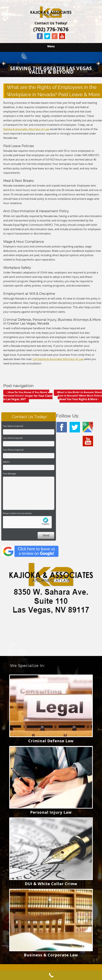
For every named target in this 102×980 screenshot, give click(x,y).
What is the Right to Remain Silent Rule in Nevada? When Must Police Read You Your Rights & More (80, 396)
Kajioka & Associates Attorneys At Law (26, 129)
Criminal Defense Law (51, 741)
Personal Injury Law (51, 812)
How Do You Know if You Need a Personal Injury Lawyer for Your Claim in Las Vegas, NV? (28, 396)
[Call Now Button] (51, 975)
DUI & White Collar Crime (51, 884)
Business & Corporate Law (51, 955)
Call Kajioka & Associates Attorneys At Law (58, 359)
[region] (51, 64)
